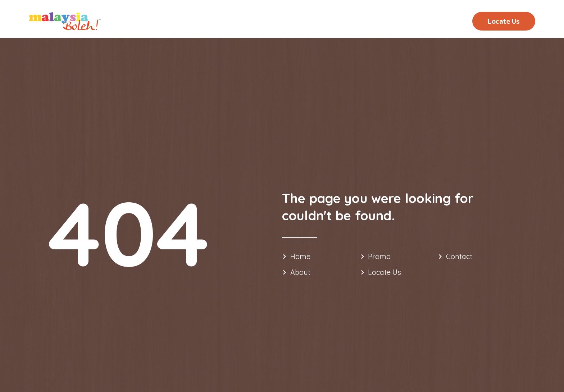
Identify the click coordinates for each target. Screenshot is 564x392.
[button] (504, 21)
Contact (441, 22)
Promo (395, 22)
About (353, 22)
